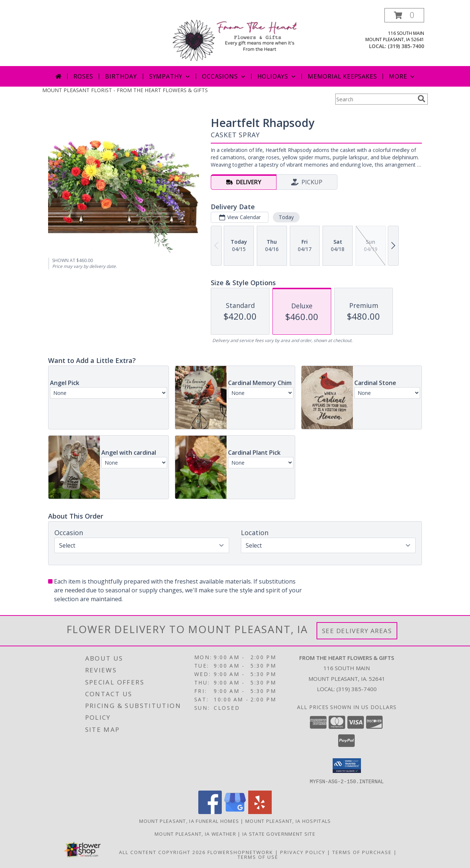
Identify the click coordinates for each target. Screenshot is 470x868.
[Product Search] (375, 99)
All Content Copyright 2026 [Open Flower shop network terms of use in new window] (162, 852)
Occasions (224, 76)
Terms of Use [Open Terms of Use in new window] (258, 857)
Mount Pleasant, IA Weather (195, 834)
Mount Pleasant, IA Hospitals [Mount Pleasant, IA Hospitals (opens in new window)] (288, 821)
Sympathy (170, 76)
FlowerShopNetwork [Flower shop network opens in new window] (240, 852)
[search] (422, 99)
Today (286, 217)
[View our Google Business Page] (235, 812)
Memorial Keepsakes (342, 76)
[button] (404, 15)
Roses (83, 76)
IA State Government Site (279, 834)
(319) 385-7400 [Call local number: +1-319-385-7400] (406, 46)
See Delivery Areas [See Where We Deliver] (357, 631)
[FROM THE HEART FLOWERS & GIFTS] (238, 37)
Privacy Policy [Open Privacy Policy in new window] (303, 852)
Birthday (121, 76)
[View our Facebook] (210, 812)
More (402, 76)
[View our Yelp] (260, 812)
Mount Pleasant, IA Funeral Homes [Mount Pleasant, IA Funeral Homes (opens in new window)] (189, 821)
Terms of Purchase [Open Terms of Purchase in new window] (362, 852)
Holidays (277, 76)
